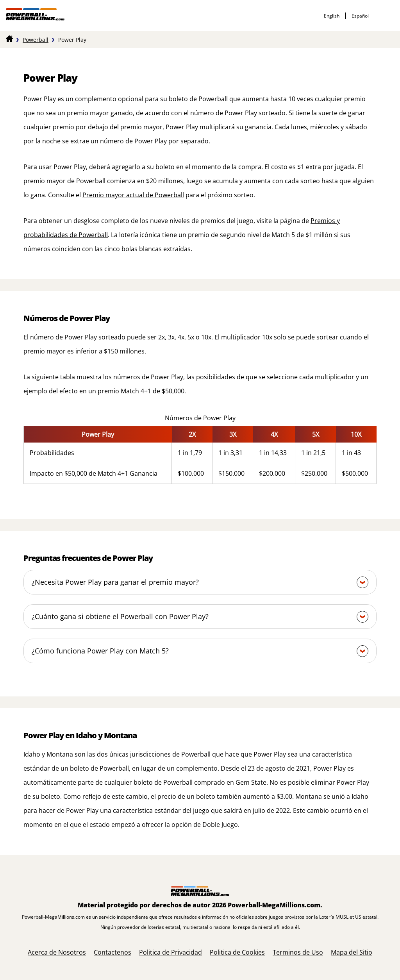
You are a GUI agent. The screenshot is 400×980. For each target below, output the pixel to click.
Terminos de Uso (298, 952)
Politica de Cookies (237, 952)
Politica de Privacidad (171, 952)
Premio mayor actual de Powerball (133, 195)
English (332, 16)
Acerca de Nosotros (57, 952)
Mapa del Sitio (352, 952)
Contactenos (112, 952)
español (360, 16)
